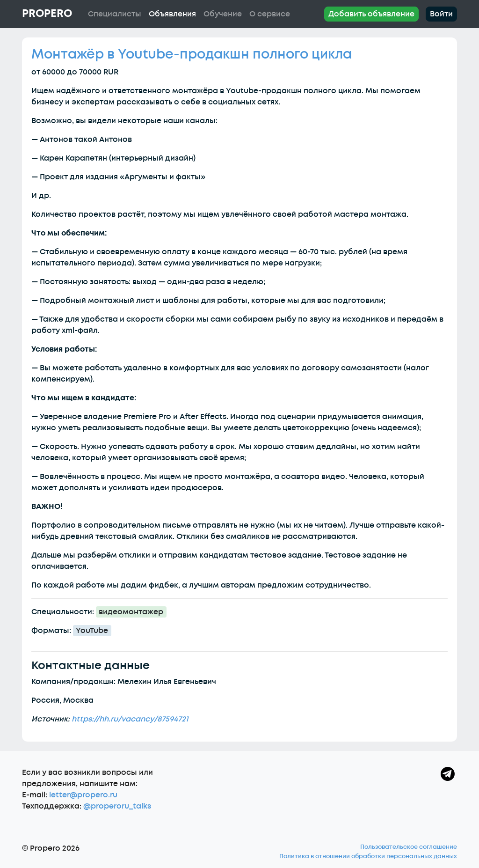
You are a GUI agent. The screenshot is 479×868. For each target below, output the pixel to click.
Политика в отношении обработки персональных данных (368, 856)
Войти (441, 14)
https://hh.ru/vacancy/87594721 (130, 719)
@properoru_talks (117, 806)
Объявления (172, 14)
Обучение (223, 14)
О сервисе (270, 14)
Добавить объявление (371, 14)
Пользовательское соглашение (409, 847)
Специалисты (115, 14)
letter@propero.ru (83, 795)
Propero (47, 14)
